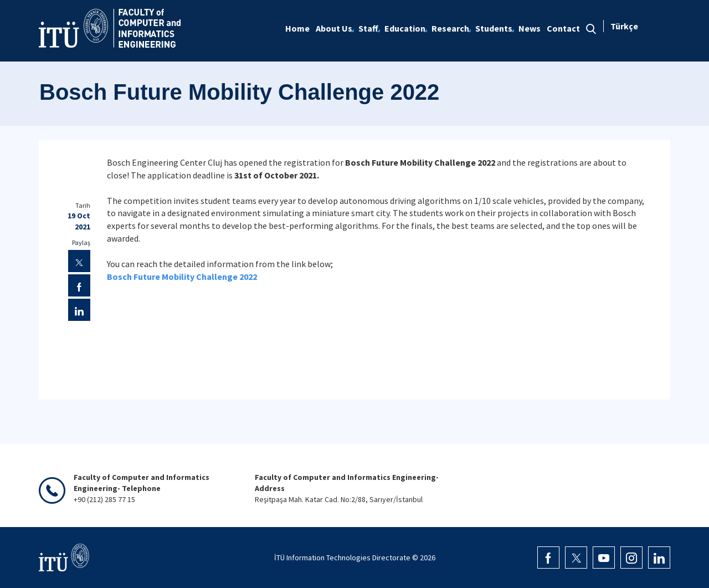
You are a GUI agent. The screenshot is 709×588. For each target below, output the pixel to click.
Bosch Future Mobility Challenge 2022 (182, 277)
